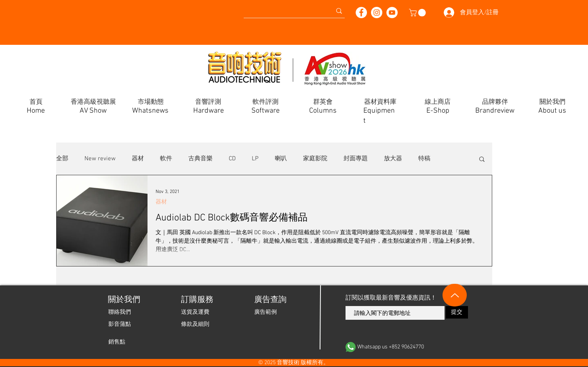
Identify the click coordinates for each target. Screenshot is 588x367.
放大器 (393, 159)
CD (232, 159)
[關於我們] (123, 300)
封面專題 (356, 159)
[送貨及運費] (195, 312)
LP (255, 159)
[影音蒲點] (120, 324)
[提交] (457, 312)
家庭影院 (315, 159)
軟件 (166, 159)
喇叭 (281, 159)
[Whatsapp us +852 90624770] (407, 347)
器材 (138, 159)
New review (100, 159)
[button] (418, 13)
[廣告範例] (266, 312)
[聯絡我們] (120, 312)
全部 (62, 159)
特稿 (424, 159)
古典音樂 (200, 159)
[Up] (455, 295)
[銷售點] (117, 342)
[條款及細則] (195, 324)
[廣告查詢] (270, 300)
